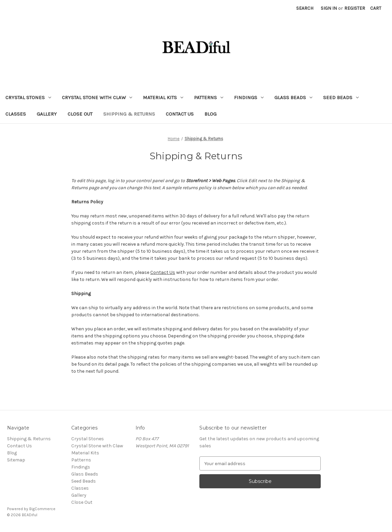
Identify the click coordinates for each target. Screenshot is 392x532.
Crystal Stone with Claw (97, 97)
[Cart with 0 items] (376, 8)
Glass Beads (293, 97)
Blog (210, 114)
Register (355, 8)
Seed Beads (341, 97)
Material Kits (163, 97)
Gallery (47, 114)
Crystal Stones (28, 97)
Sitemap (16, 460)
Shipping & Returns (129, 114)
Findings (249, 97)
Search (305, 8)
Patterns (209, 97)
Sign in (329, 8)
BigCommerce (42, 509)
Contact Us (180, 114)
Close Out (80, 114)
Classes (16, 114)
